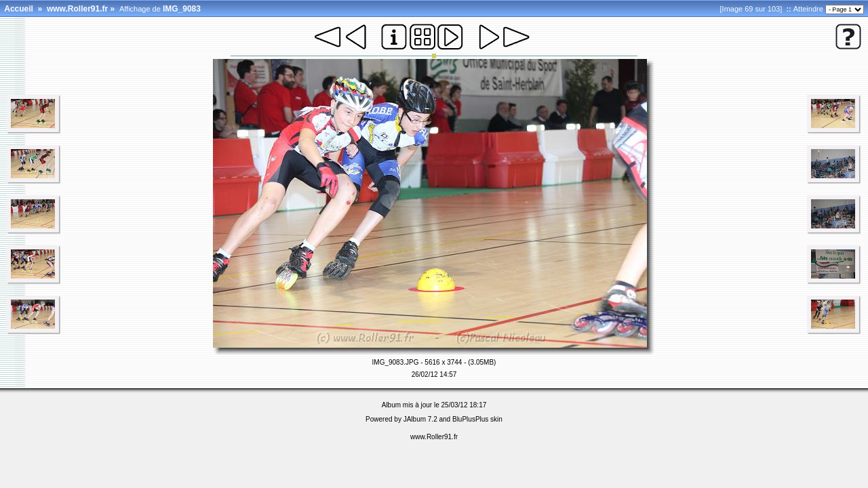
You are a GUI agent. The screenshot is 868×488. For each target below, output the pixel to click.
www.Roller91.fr (77, 9)
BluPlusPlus (470, 419)
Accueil (19, 9)
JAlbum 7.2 (420, 419)
